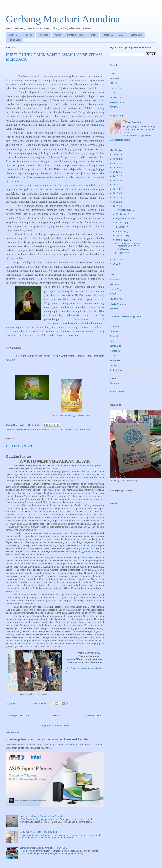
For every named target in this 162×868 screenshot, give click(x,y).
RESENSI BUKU (118, 103)
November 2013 (124, 210)
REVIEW (114, 107)
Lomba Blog (137, 35)
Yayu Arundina (134, 122)
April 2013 (121, 236)
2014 (116, 202)
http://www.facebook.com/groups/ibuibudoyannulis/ (75, 323)
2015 (116, 197)
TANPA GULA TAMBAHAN (77, 429)
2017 (116, 189)
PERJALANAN (19, 446)
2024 (116, 159)
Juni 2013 (121, 227)
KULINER (114, 83)
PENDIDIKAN (116, 98)
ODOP (122, 35)
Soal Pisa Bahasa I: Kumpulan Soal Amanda (41, 816)
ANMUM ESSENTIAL (53, 429)
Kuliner (58, 35)
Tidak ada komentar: (38, 703)
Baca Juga (115, 383)
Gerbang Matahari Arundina (63, 19)
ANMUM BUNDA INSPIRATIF (27, 429)
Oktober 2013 (123, 214)
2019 (116, 180)
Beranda (13, 35)
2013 (116, 206)
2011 (116, 264)
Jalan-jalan (44, 35)
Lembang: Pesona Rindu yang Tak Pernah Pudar (44, 848)
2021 (116, 172)
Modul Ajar (28, 35)
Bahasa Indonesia (75, 35)
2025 (116, 155)
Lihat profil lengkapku (120, 140)
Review (93, 35)
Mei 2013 (121, 231)
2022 (116, 168)
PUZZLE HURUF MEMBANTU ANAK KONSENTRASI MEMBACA (130, 246)
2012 (116, 260)
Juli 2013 (120, 223)
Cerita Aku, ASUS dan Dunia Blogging (38, 832)
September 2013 (124, 218)
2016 (116, 193)
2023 (116, 163)
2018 (116, 185)
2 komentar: (33, 425)
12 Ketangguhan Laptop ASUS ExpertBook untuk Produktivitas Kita (47, 739)
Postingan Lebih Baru (19, 715)
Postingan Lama (93, 715)
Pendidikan (108, 35)
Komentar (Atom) (61, 725)
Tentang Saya (116, 370)
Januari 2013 (122, 240)
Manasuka (115, 351)
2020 (116, 176)
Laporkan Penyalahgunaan (126, 316)
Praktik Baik (14, 40)
